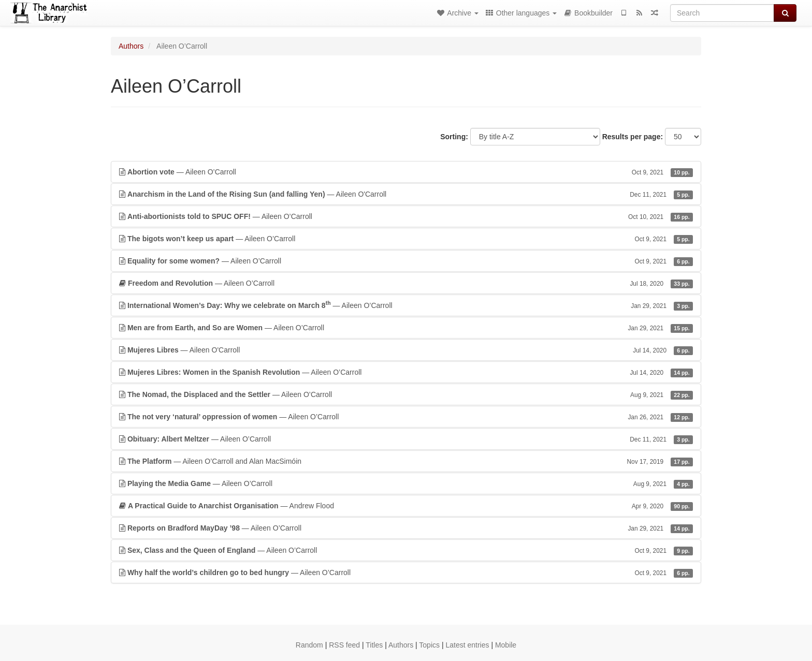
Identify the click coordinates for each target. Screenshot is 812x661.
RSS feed (344, 645)
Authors (131, 46)
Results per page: (633, 137)
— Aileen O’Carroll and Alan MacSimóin (406, 461)
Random (309, 645)
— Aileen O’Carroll (406, 172)
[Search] (722, 13)
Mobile (506, 645)
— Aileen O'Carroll (406, 194)
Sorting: (454, 137)
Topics (429, 645)
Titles (374, 645)
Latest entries (467, 645)
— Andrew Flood (406, 506)
